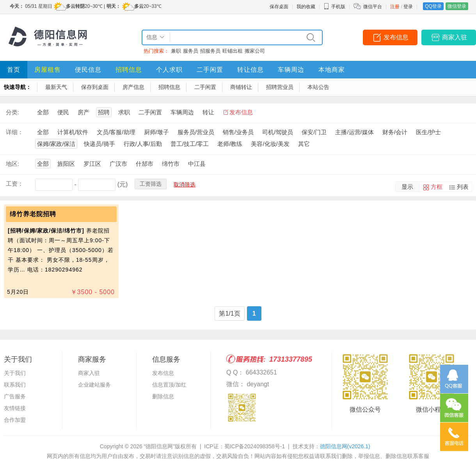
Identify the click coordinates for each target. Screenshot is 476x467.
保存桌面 (279, 7)
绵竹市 (171, 164)
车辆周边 (291, 70)
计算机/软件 (73, 132)
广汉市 (118, 164)
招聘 (104, 112)
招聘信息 (129, 70)
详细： (15, 132)
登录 (408, 7)
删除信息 (163, 396)
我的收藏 (306, 7)
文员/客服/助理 (116, 132)
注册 (395, 7)
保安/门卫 (314, 132)
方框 (437, 187)
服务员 (191, 51)
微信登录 (457, 6)
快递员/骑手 (99, 144)
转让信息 (250, 70)
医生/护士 (428, 132)
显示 (407, 187)
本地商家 (332, 70)
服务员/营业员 (196, 132)
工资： (15, 184)
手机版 (334, 7)
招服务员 (210, 51)
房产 (83, 112)
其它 (304, 144)
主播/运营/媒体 (354, 132)
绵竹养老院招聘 (33, 214)
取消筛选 (185, 185)
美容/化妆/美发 (270, 144)
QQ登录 (433, 6)
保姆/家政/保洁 (56, 144)
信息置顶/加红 (169, 385)
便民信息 (88, 70)
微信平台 (373, 7)
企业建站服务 (94, 385)
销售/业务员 (238, 132)
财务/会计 (395, 132)
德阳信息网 (345, 446)
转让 (208, 112)
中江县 (197, 164)
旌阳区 (66, 164)
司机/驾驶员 (278, 132)
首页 (14, 70)
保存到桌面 (95, 87)
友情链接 (15, 408)
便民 (63, 112)
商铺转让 (241, 87)
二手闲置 (210, 70)
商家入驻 (455, 37)
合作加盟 (15, 420)
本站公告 (318, 87)
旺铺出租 (233, 51)
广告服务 (15, 396)
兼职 (176, 51)
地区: (12, 164)
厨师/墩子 (156, 132)
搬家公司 (255, 51)
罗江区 (92, 164)
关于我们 (15, 373)
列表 (463, 187)
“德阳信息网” (159, 446)
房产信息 (133, 87)
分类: (12, 112)
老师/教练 (230, 144)
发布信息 (396, 37)
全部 (43, 112)
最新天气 (56, 87)
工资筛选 (151, 184)
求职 (124, 112)
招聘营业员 (280, 87)
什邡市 (145, 164)
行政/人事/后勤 (143, 144)
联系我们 (15, 385)
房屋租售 (48, 70)
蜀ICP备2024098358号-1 (255, 446)
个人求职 (169, 70)
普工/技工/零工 (190, 144)
